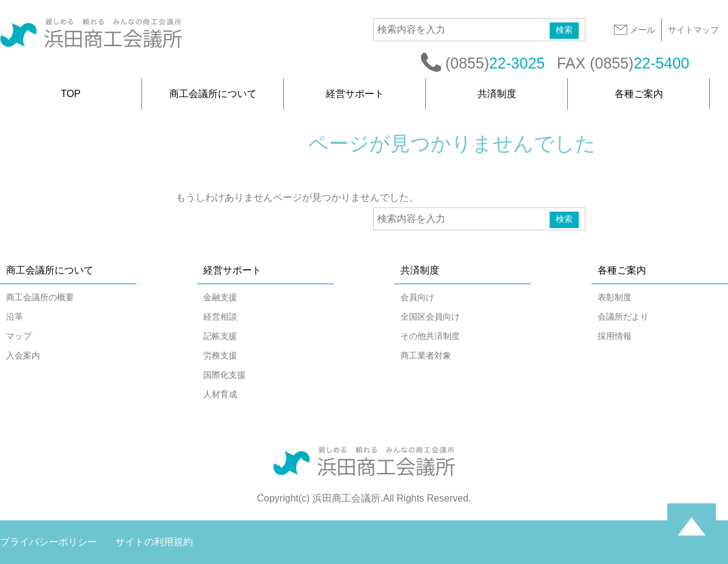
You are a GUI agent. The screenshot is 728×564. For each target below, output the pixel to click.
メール (634, 30)
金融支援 (220, 297)
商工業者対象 (426, 355)
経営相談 (220, 317)
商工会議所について (213, 94)
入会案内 (23, 355)
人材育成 (220, 394)
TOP (71, 94)
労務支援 (220, 355)
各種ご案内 (639, 94)
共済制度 (497, 94)
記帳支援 (220, 336)
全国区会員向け (430, 317)
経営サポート (355, 94)
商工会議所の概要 (40, 297)
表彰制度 (615, 297)
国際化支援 (224, 375)
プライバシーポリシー (49, 542)
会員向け (417, 297)
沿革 (15, 317)
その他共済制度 (430, 336)
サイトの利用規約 (154, 542)
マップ (19, 336)
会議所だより (623, 317)
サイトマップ (693, 30)
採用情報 (615, 336)
